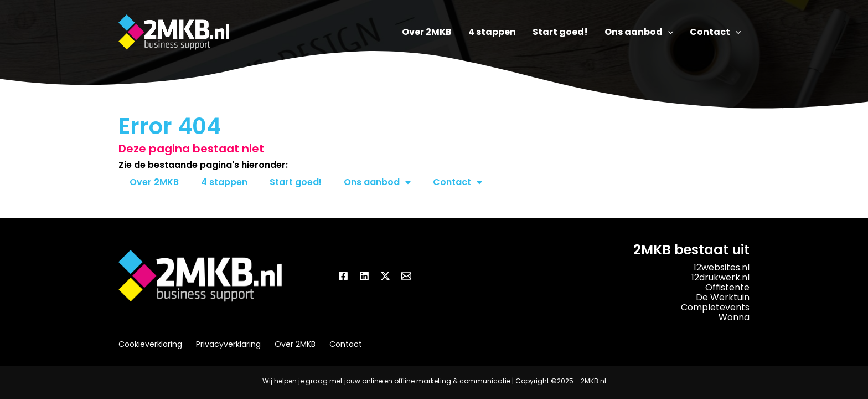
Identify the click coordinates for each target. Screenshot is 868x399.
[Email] (406, 276)
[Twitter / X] (385, 276)
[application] (668, 32)
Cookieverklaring (150, 344)
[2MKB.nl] (174, 32)
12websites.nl (722, 267)
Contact (458, 182)
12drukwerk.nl (720, 277)
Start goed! (296, 182)
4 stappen (224, 182)
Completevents (715, 307)
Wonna (734, 317)
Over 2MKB (154, 182)
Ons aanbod (377, 182)
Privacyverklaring (228, 344)
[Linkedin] (364, 276)
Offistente (727, 287)
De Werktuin (723, 297)
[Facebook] (343, 276)
